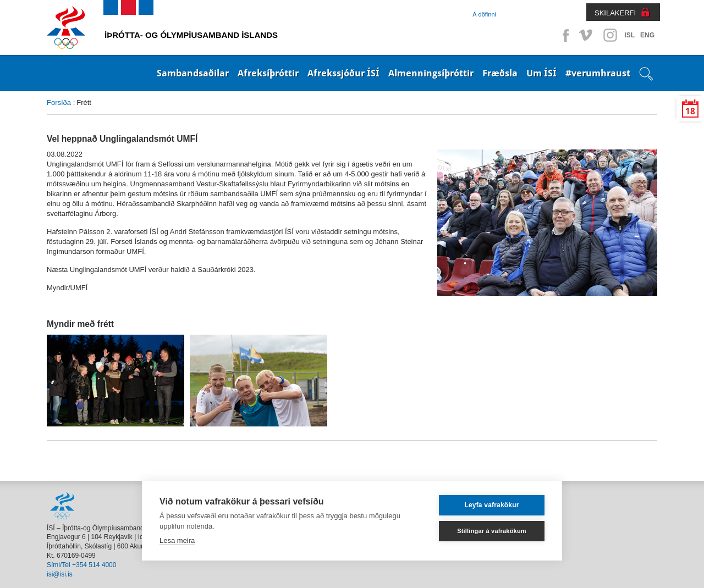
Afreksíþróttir (268, 73)
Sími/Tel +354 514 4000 (81, 565)
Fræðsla (500, 73)
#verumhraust (598, 73)
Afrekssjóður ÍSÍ (343, 73)
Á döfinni (484, 14)
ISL (629, 35)
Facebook (564, 35)
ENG (647, 35)
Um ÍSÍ (541, 73)
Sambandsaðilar (193, 73)
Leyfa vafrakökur (491, 505)
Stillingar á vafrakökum (492, 531)
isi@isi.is (60, 574)
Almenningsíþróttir (431, 73)
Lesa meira (177, 540)
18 (690, 111)
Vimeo (587, 35)
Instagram (610, 35)
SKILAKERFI (615, 13)
